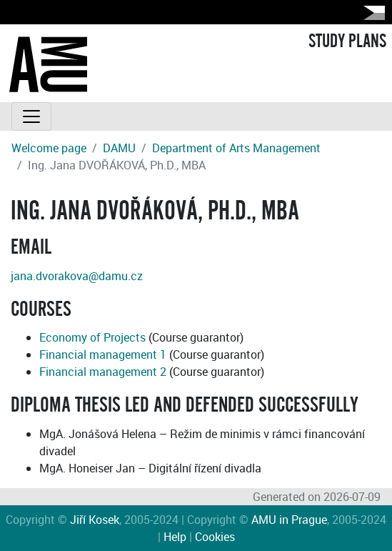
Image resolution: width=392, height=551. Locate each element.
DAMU (119, 148)
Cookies (215, 537)
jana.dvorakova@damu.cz (77, 276)
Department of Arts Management (236, 148)
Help (175, 537)
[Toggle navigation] (31, 116)
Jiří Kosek (95, 520)
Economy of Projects (92, 337)
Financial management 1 (103, 354)
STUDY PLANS (347, 41)
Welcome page (49, 148)
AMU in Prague (289, 520)
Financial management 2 (103, 372)
